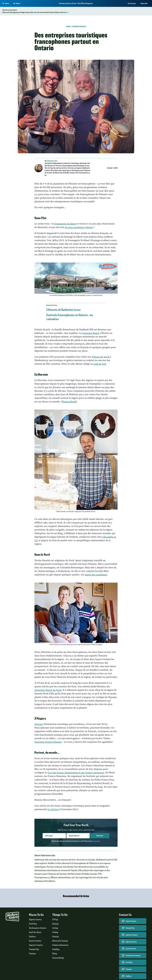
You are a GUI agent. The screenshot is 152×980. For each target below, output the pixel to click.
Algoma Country (35, 920)
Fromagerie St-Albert (65, 224)
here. (67, 12)
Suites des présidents (96, 575)
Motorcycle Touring (60, 941)
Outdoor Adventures (60, 945)
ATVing (55, 920)
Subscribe (144, 3)
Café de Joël (100, 364)
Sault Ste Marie (131, 949)
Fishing (55, 932)
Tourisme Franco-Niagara (48, 742)
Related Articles (52, 305)
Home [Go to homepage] (17, 3)
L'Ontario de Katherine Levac (64, 310)
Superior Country (36, 945)
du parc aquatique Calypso (79, 227)
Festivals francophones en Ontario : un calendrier (70, 317)
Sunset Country (35, 941)
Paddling (56, 949)
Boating (55, 924)
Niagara (39, 724)
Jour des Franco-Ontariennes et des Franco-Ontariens (76, 773)
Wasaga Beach (69, 402)
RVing (55, 954)
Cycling (55, 928)
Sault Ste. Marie (35, 932)
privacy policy (96, 841)
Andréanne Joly (52, 161)
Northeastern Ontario (38, 928)
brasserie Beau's (91, 333)
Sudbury (32, 937)
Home (68, 27)
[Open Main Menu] (6, 3)
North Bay (33, 924)
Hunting (55, 937)
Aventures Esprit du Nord (48, 690)
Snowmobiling (58, 958)
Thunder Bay (34, 949)
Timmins (32, 954)
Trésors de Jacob (101, 357)
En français (132, 3)
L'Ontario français (79, 27)
